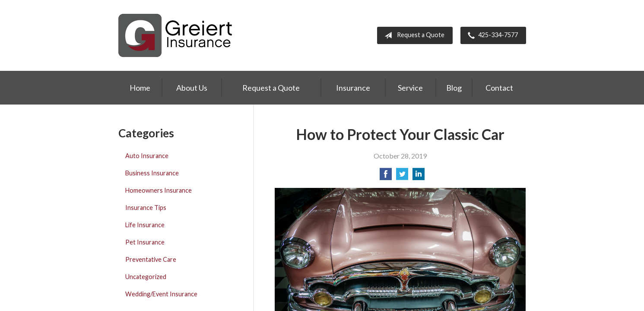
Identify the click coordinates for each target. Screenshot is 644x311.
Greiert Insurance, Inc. (175, 35)
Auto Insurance (147, 156)
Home (140, 88)
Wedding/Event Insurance (161, 294)
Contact (499, 88)
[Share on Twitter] (402, 176)
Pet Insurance (145, 242)
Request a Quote (413, 35)
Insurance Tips (146, 208)
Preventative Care (151, 259)
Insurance (353, 88)
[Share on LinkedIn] (419, 176)
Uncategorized (146, 277)
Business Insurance (152, 173)
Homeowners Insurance (159, 190)
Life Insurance (145, 225)
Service (410, 88)
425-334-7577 (491, 35)
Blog (454, 88)
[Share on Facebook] (386, 176)
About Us (192, 88)
